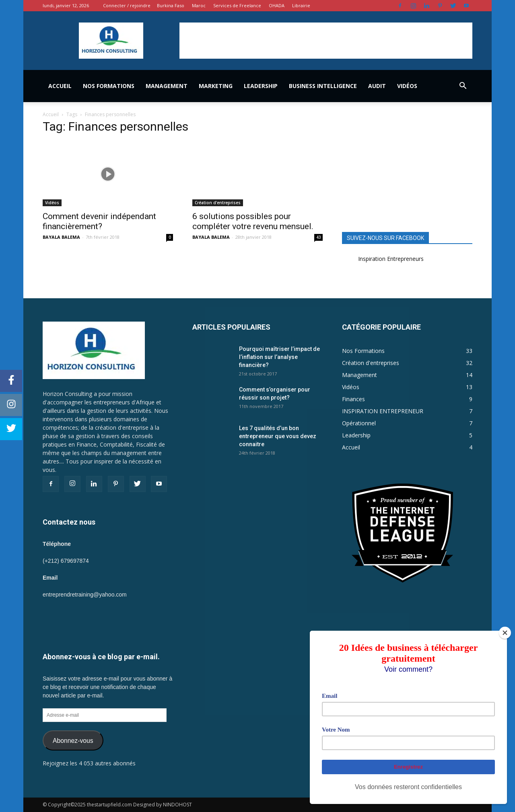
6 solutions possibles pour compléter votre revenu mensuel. (253, 221)
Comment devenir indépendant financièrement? (99, 221)
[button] (463, 86)
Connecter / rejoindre (127, 5)
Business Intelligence (323, 86)
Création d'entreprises (218, 203)
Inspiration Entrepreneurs (391, 259)
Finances (353, 399)
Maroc (199, 5)
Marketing (216, 86)
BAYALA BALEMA (61, 237)
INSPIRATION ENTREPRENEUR (383, 411)
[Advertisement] (326, 41)
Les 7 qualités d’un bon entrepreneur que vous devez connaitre (278, 436)
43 (319, 237)
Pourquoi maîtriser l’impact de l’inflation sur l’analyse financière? (279, 357)
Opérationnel (359, 423)
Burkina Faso (171, 5)
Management (167, 86)
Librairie (301, 5)
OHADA (277, 5)
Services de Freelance (237, 5)
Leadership (261, 86)
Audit (377, 86)
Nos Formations (109, 86)
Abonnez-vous (73, 741)
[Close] (505, 633)
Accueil (60, 86)
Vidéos (407, 86)
